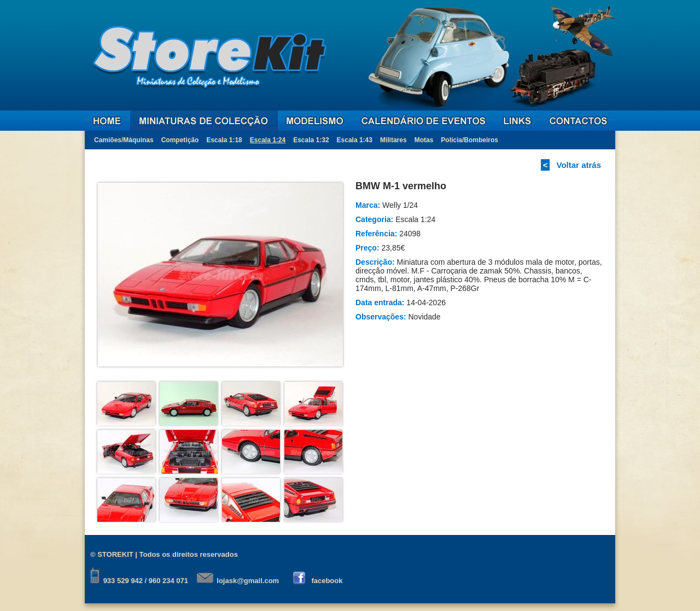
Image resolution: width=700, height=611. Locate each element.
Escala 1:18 (224, 140)
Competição (180, 140)
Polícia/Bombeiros (469, 140)
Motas (424, 140)
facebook (327, 581)
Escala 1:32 (311, 140)
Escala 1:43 (355, 140)
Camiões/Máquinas (124, 140)
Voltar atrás (579, 165)
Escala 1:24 (268, 140)
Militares (393, 140)
